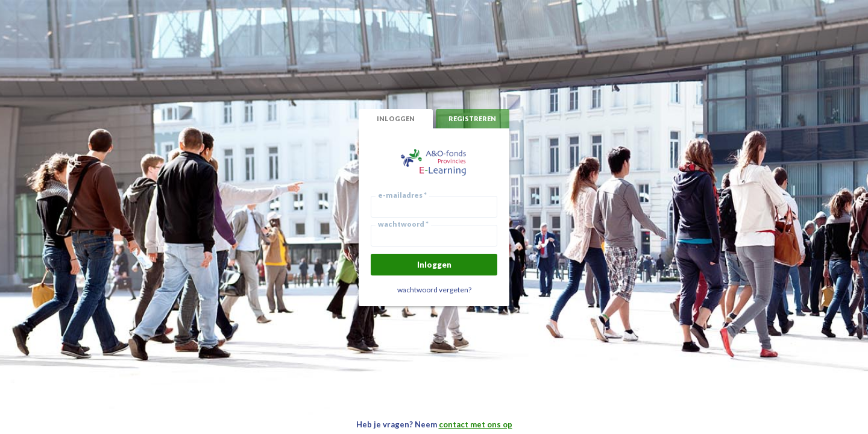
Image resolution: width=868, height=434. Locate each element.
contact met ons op (476, 424)
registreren (472, 118)
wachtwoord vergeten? (434, 290)
